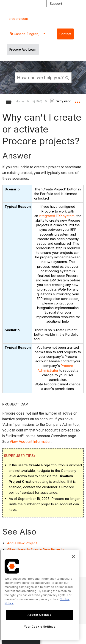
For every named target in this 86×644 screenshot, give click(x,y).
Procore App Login (23, 49)
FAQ (37, 101)
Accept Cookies (39, 615)
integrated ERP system (57, 216)
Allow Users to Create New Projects (36, 549)
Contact (65, 34)
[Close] (73, 557)
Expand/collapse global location (77, 101)
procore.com (18, 19)
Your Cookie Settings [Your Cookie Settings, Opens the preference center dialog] (40, 627)
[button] (67, 77)
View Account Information (31, 441)
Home (20, 101)
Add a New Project (22, 543)
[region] (40, 595)
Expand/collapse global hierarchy (12, 102)
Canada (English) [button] (26, 34)
